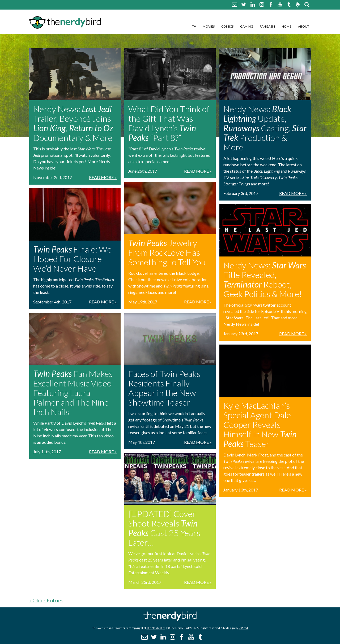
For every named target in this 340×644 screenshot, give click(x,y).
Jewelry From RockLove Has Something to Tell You (167, 252)
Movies (209, 26)
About (304, 26)
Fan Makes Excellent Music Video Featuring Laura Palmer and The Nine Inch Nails (73, 393)
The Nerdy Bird (156, 628)
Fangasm (267, 26)
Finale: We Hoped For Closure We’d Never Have (72, 259)
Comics (227, 26)
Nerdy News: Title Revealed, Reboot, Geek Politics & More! (265, 279)
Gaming (247, 26)
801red (243, 628)
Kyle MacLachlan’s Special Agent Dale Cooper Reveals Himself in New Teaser (260, 425)
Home (286, 26)
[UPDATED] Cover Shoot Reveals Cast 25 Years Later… (164, 528)
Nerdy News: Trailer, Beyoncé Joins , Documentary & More (73, 123)
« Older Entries (46, 600)
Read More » (103, 177)
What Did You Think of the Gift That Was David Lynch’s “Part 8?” (169, 123)
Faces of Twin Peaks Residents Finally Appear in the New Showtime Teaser (164, 388)
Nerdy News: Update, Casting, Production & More (265, 128)
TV (194, 26)
